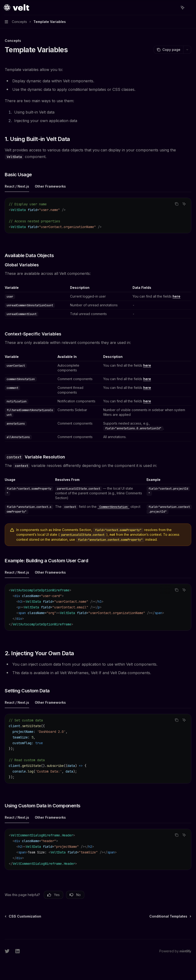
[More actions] (190, 8)
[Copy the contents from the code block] (177, 204)
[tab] (17, 186)
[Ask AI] (184, 204)
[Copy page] (168, 50)
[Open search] (174, 8)
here (176, 296)
